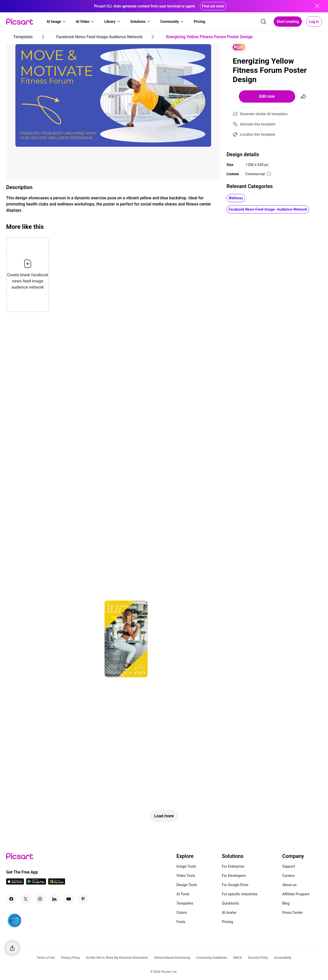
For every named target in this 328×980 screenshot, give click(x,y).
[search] (263, 22)
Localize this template (258, 134)
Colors (182, 913)
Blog (286, 903)
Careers (288, 876)
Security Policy (258, 958)
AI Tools (183, 894)
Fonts (181, 922)
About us (289, 885)
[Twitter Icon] (26, 899)
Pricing (228, 922)
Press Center (293, 913)
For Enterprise (233, 866)
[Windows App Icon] (57, 883)
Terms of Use (46, 958)
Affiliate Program (296, 894)
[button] (56, 22)
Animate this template (258, 124)
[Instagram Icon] (40, 899)
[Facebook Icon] (11, 899)
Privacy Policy (70, 958)
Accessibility (283, 958)
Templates (185, 903)
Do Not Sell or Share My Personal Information (117, 958)
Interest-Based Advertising (172, 958)
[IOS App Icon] (15, 883)
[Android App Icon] (36, 883)
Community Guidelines (212, 958)
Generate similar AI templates (264, 114)
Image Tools (186, 866)
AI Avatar (229, 913)
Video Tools (186, 876)
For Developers (234, 876)
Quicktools (230, 903)
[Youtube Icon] (69, 899)
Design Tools (187, 885)
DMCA (238, 958)
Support (289, 866)
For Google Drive (235, 885)
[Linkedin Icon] (54, 899)
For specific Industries (240, 894)
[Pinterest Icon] (83, 899)
